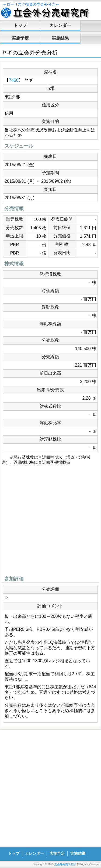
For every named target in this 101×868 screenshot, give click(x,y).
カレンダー (60, 25)
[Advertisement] (50, 522)
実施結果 (60, 38)
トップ (20, 25)
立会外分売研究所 (65, 864)
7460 (14, 80)
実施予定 (20, 38)
